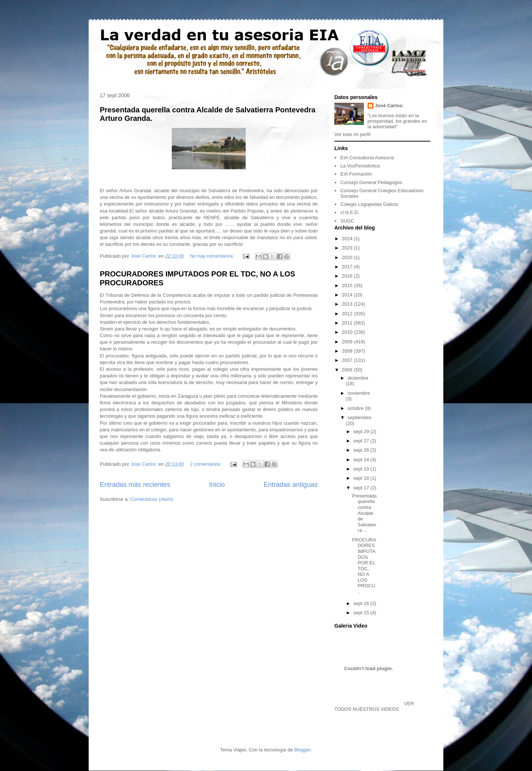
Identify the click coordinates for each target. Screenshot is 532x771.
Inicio (217, 485)
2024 (348, 239)
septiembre (359, 417)
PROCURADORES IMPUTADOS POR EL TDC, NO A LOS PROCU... (364, 566)
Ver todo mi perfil (352, 134)
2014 (348, 295)
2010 (348, 332)
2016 (348, 276)
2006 (348, 370)
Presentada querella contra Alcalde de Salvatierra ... (364, 513)
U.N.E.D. (350, 212)
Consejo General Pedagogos (371, 182)
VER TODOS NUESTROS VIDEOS (374, 706)
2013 (348, 304)
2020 (348, 257)
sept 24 (362, 460)
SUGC (347, 221)
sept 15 (362, 613)
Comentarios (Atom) (151, 499)
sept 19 (362, 469)
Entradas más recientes (135, 485)
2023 (348, 248)
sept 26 (362, 450)
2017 (348, 267)
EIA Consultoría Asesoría (367, 158)
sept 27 (362, 441)
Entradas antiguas (291, 485)
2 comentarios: (206, 464)
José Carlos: (389, 106)
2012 (348, 314)
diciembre (358, 378)
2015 (348, 286)
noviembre (359, 393)
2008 (348, 351)
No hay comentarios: (213, 256)
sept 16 (362, 603)
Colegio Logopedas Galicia (369, 204)
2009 (348, 342)
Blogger (302, 750)
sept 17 (362, 488)
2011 (348, 323)
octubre (356, 408)
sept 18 (362, 478)
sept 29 (362, 432)
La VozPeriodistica (360, 166)
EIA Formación (356, 174)
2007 (348, 360)
